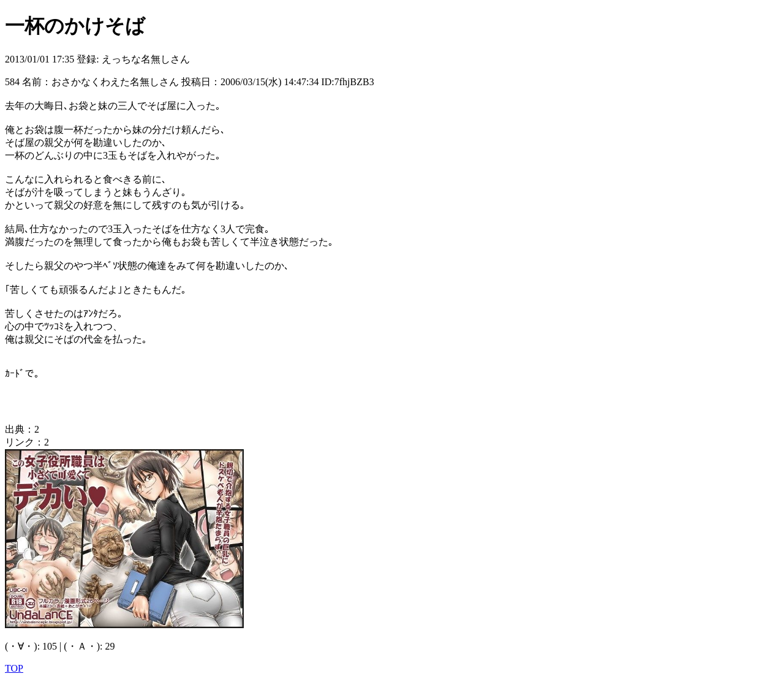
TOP (14, 668)
